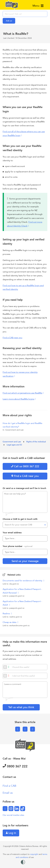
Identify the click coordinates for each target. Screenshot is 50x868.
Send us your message (25, 561)
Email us (8, 793)
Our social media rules (13, 815)
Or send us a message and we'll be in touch (24, 488)
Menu (38, 6)
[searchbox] (25, 14)
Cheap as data (10, 622)
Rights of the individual (36, 442)
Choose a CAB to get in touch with (20, 519)
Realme (7, 614)
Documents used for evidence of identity (23, 581)
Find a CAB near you (12, 338)
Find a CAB (9, 786)
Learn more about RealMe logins (18, 399)
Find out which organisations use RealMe (22, 393)
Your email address (12, 533)
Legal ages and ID (14, 445)
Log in (11, 833)
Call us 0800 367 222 (25, 466)
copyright (34, 854)
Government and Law (12, 442)
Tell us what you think (21, 707)
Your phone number (18, 546)
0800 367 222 (15, 766)
